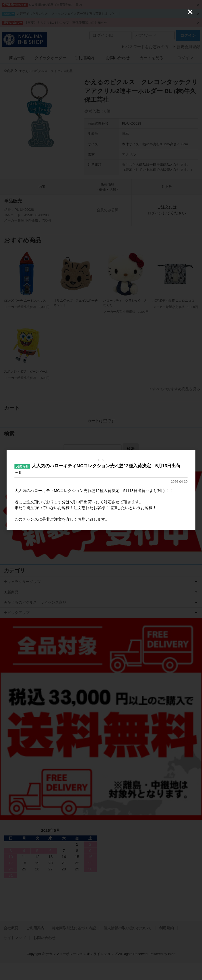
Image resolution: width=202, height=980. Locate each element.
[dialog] (101, 490)
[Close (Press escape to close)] (190, 12)
